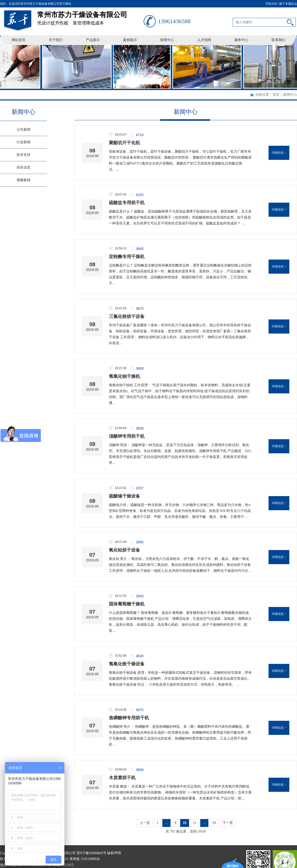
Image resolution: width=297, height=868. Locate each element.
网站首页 (19, 40)
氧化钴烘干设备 (124, 550)
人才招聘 (204, 40)
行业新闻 (24, 142)
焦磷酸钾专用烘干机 (129, 718)
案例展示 (130, 40)
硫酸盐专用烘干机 (127, 203)
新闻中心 (167, 40)
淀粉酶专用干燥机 (127, 257)
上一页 (145, 823)
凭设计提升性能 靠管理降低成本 (90, 16)
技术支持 (24, 155)
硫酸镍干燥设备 (124, 496)
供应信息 (24, 167)
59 (214, 823)
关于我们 (56, 40)
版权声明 (114, 853)
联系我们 (278, 40)
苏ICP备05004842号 (92, 853)
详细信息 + (279, 153)
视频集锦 (24, 180)
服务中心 (241, 40)
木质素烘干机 (122, 778)
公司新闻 (24, 130)
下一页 (228, 823)
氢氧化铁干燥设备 (127, 664)
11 (195, 823)
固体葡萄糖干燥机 (127, 604)
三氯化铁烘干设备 (127, 316)
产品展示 (93, 40)
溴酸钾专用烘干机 (127, 436)
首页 (276, 95)
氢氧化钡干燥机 (124, 376)
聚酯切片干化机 (124, 143)
